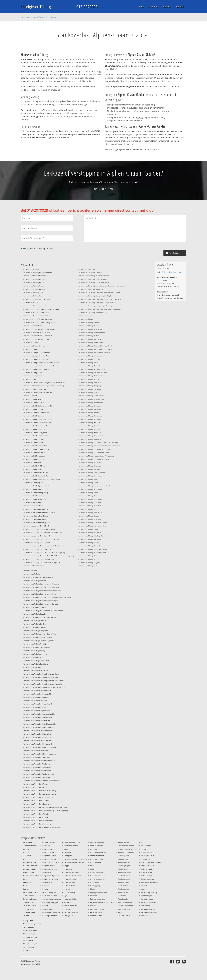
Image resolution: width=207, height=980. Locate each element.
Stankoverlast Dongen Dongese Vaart (36, 359)
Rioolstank (122, 896)
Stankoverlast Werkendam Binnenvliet (37, 691)
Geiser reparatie (48, 909)
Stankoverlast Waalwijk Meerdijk (35, 644)
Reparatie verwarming (126, 846)
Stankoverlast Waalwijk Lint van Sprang (37, 637)
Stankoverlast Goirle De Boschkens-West (38, 423)
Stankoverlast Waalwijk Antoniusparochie (38, 577)
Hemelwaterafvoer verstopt (74, 862)
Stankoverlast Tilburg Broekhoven (90, 342)
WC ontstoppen (28, 947)
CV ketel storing (28, 909)
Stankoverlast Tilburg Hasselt (88, 412)
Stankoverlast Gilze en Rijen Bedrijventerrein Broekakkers (44, 382)
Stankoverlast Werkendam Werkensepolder (39, 774)
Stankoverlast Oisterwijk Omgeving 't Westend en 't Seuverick (100, 292)
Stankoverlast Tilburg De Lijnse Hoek (91, 369)
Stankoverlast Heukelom (32, 502)
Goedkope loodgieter (50, 916)
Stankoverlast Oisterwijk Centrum (90, 272)
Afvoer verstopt (28, 849)
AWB (24, 859)
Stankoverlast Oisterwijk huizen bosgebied (93, 276)
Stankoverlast (146, 846)
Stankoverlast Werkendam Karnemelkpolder (39, 714)
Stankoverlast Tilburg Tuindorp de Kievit (92, 536)
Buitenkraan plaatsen (31, 892)
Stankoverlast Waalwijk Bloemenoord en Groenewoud (43, 611)
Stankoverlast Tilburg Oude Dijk (89, 506)
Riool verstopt (123, 886)
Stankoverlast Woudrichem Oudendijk (37, 804)
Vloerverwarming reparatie (32, 924)
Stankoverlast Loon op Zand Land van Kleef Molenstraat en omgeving (48, 556)
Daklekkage (47, 872)
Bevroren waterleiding (31, 876)
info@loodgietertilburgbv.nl (171, 272)
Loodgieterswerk (96, 862)
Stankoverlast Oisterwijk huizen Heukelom (93, 279)
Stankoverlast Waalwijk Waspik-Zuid (36, 661)
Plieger (93, 889)
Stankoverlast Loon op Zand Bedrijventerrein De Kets (42, 532)
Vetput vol (145, 916)
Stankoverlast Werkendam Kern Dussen (37, 717)
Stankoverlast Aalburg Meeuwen (35, 289)
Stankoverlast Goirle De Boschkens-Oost (38, 419)
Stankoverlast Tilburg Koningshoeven (91, 472)
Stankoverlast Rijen (85, 316)
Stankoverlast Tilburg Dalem (88, 363)
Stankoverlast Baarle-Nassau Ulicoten (36, 339)
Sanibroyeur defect (125, 902)
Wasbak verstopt (29, 934)
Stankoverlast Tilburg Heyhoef (89, 429)
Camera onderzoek (30, 899)
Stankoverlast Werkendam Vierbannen (37, 764)
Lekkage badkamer (71, 912)
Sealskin (121, 912)
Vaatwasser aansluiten (149, 882)
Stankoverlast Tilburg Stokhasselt (90, 519)
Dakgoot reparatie (49, 856)
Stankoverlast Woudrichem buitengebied (38, 797)
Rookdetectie (123, 899)
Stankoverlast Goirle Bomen (33, 409)
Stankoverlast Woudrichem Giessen (36, 801)
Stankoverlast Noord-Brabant (33, 566)
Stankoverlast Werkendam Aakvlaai (36, 671)
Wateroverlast (28, 940)
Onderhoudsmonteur (98, 879)
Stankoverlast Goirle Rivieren (33, 469)
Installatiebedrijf (70, 886)
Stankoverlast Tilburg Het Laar (89, 423)
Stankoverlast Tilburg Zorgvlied (89, 562)
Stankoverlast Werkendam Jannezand (36, 711)
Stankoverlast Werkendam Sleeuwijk (36, 751)
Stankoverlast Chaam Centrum (34, 346)
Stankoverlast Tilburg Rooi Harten (90, 512)
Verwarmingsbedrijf (148, 909)
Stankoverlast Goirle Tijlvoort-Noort (36, 486)
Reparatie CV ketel (97, 909)
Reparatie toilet (124, 842)
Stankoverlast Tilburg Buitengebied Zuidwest (94, 352)
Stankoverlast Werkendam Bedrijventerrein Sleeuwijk (42, 684)
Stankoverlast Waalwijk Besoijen (35, 607)
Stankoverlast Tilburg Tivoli (88, 529)
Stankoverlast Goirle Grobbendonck (36, 449)
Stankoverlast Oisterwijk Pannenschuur (92, 312)
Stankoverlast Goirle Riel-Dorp (34, 466)
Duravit (45, 889)
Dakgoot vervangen (50, 869)
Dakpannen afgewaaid (51, 876)
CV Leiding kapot (29, 912)
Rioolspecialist (123, 892)
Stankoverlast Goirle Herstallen (34, 452)
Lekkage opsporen (97, 842)
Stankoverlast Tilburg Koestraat (89, 469)
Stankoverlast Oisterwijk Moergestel (91, 289)
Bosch (25, 886)
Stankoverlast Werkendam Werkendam (37, 771)
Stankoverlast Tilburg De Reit (88, 379)
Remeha (93, 906)
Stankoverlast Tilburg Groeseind (89, 406)
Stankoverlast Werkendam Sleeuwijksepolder (39, 754)
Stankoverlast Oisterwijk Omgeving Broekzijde (95, 296)
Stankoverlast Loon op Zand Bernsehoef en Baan (41, 539)
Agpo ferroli (27, 852)
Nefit (92, 869)
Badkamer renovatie (30, 866)
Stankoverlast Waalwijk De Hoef (34, 624)
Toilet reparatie (147, 872)
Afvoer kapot (27, 842)
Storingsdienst (146, 852)
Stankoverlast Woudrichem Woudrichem (38, 824)
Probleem (94, 896)
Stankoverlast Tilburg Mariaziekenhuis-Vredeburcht (97, 486)
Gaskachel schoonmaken (52, 899)
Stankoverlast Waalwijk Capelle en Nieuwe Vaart (40, 617)
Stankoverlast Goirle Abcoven (34, 402)
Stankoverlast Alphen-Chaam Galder (41, 17)
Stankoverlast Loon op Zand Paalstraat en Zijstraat (41, 562)
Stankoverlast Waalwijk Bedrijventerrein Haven (40, 594)
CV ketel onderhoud (30, 902)
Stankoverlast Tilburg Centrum (89, 359)
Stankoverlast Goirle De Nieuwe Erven (37, 436)
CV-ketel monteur (49, 842)
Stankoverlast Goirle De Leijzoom (35, 432)
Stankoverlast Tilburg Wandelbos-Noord (92, 549)
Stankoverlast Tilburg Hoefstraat (90, 432)
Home (23, 17)
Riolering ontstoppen (126, 852)
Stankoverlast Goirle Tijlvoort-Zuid (35, 489)
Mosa (92, 866)
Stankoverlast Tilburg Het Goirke (90, 419)
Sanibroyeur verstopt (126, 906)
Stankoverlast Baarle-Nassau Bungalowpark (39, 329)
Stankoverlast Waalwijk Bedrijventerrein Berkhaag (41, 584)
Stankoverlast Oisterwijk (87, 269)
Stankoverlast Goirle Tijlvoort (33, 483)
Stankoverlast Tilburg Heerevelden (90, 416)
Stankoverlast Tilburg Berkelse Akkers (91, 332)
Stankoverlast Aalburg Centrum (34, 276)
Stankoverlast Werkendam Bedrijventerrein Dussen (41, 674)
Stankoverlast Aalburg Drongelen (35, 279)
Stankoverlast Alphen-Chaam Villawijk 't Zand (39, 322)
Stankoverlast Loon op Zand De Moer (36, 543)
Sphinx (144, 842)
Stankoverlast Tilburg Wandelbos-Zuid (92, 552)
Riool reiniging (123, 882)
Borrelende (27, 882)
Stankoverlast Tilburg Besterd (88, 336)
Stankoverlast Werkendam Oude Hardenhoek (39, 747)
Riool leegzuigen (124, 866)
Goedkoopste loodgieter (51, 912)
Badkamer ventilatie (30, 869)
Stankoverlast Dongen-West (33, 376)
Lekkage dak (69, 916)
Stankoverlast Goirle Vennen (33, 496)
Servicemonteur (124, 916)
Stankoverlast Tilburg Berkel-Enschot (91, 329)
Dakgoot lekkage (49, 849)
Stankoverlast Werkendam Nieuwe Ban (37, 734)
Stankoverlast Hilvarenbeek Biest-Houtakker (39, 512)
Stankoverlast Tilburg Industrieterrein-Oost (93, 459)
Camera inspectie (29, 896)
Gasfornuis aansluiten (50, 896)
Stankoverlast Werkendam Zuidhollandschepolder (41, 781)
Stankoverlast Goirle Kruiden (33, 459)
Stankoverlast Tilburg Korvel (88, 479)
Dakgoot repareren (49, 859)
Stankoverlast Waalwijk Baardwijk (35, 581)
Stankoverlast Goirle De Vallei (34, 439)
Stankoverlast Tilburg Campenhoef (90, 356)
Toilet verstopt (146, 876)
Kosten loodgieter (71, 906)
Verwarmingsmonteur (149, 912)
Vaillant (144, 886)
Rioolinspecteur (124, 889)
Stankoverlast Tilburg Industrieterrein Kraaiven (95, 449)
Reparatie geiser (96, 912)
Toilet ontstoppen (148, 866)
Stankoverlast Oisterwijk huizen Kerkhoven (94, 282)
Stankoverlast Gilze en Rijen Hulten (36, 389)
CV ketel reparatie (29, 906)
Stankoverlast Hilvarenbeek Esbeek (36, 519)
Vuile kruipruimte (29, 927)
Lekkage (67, 909)
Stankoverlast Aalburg (31, 269)
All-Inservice (27, 856)
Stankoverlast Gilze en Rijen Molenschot (37, 392)
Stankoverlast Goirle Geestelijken (35, 446)
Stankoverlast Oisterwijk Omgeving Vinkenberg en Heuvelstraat (101, 306)
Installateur (68, 869)
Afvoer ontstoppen (30, 846)
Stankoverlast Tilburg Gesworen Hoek (92, 399)
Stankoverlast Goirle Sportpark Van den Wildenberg (42, 479)
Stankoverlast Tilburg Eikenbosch (90, 389)
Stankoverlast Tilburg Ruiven (88, 516)
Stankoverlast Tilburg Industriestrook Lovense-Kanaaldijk (99, 446)
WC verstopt (27, 950)
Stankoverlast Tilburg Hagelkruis (90, 409)
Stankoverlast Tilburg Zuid (87, 566)
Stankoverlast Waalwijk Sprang (34, 651)
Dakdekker (46, 846)
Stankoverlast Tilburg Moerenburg (90, 489)
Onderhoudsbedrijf (97, 876)
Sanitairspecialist (124, 909)
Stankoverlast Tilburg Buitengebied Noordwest (95, 349)
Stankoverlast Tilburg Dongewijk (90, 386)
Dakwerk (46, 886)
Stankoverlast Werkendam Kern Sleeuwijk (38, 727)
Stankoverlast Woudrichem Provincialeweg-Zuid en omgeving (45, 811)
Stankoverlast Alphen (31, 303)
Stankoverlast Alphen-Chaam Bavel (36, 306)
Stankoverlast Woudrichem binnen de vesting (39, 791)
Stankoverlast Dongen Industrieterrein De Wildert (41, 363)
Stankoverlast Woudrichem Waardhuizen (38, 821)
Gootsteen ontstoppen (73, 842)
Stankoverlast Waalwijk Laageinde (35, 631)
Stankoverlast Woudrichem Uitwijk (35, 817)
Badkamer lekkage (29, 862)
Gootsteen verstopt (71, 846)
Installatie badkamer (72, 872)
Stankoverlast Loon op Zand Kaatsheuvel (38, 549)
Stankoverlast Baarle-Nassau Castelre (36, 332)
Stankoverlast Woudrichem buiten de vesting (39, 794)
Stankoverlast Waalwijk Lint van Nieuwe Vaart (40, 634)
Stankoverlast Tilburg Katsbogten (90, 466)
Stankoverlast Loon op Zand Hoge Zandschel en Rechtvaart (44, 546)
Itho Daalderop (70, 892)
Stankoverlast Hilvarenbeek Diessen (36, 516)
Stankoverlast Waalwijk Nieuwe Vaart (36, 647)
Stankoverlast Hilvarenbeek (33, 506)
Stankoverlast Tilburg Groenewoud (91, 402)
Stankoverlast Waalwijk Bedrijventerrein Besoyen (41, 587)
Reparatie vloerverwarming (128, 849)
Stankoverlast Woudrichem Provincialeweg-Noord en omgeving (46, 807)
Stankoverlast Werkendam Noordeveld (37, 741)
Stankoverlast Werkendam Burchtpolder (37, 694)
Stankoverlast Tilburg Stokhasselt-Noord (93, 522)
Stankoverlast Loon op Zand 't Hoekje (37, 526)
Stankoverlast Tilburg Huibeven (89, 439)
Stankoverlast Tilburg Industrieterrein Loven (94, 452)
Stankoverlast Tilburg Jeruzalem (89, 462)
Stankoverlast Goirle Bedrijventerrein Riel (38, 406)
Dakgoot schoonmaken (51, 862)
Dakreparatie (47, 882)
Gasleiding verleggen (50, 902)
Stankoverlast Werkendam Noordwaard (37, 744)
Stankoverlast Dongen (31, 349)
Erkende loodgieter (49, 892)
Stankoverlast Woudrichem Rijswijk (36, 814)
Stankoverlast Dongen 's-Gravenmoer (36, 352)
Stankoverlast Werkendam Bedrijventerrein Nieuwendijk (43, 681)
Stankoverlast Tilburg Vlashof (88, 543)
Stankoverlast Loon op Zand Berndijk (36, 536)
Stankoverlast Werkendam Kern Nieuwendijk (39, 724)
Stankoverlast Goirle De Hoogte (34, 429)
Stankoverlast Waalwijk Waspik (34, 657)
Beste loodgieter (29, 872)
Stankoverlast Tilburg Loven (88, 483)
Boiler (25, 879)
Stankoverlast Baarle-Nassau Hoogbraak (37, 336)
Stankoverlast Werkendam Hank (34, 707)
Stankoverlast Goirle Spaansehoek (35, 472)
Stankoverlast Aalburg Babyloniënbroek (37, 272)
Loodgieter (94, 849)
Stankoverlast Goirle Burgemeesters (36, 412)
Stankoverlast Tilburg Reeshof (89, 509)
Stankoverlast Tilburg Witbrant (89, 559)
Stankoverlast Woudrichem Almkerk (36, 784)
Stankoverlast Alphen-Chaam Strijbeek (37, 316)
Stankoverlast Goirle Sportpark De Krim (37, 476)
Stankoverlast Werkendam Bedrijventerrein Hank (41, 677)
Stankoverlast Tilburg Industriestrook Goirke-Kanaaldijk (98, 442)
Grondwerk (68, 852)
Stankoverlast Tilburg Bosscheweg (90, 339)
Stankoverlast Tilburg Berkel (88, 326)
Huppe (67, 866)
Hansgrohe (68, 856)
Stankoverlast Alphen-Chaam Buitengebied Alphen (41, 309)
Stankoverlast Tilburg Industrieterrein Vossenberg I (96, 456)
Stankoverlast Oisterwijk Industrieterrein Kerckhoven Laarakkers (101, 286)
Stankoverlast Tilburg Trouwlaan (90, 532)
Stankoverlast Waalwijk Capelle (34, 614)
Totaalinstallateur (148, 879)
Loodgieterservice (97, 859)
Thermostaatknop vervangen (152, 862)
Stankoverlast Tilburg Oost (87, 496)
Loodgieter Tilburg (36, 7)
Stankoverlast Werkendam (32, 667)
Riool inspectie (123, 862)
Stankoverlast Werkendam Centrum (36, 697)
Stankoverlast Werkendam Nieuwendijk (37, 737)
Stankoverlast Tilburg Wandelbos (90, 546)
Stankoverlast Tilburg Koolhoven (90, 476)
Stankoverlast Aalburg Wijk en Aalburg (37, 299)
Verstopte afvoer (147, 899)
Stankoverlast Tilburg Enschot (89, 392)
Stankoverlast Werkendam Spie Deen (36, 757)
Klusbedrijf (68, 902)
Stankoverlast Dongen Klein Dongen (36, 369)
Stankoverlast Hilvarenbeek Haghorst (36, 522)
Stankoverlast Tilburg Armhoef (89, 322)
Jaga (66, 896)
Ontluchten (94, 882)
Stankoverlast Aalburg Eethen (34, 282)
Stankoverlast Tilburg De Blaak (89, 366)
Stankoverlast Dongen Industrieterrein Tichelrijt (40, 366)
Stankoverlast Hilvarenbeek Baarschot (37, 509)
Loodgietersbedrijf (97, 856)
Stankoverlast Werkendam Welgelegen (37, 767)
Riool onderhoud (124, 872)
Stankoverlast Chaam (30, 342)
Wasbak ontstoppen (30, 930)
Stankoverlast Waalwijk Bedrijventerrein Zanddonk (41, 604)
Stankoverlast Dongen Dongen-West (36, 356)
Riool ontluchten (124, 876)
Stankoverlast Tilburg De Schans (89, 382)
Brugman (26, 889)
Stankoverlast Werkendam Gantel (35, 701)
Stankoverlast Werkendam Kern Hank (36, 721)
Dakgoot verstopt (49, 866)
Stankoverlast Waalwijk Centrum (35, 621)
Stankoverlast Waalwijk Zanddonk (35, 664)
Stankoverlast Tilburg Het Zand (89, 426)
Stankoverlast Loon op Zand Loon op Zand (39, 559)
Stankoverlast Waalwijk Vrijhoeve (35, 654)
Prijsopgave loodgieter (99, 892)
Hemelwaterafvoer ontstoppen (75, 859)
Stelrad (144, 849)
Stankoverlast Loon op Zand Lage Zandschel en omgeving (44, 552)
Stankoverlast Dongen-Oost (33, 372)
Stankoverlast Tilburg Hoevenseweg (91, 436)
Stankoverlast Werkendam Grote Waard (37, 704)
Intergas (67, 889)
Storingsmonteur (147, 856)
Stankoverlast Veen (30, 571)
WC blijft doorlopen (30, 944)
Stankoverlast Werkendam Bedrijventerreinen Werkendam (44, 687)
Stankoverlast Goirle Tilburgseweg (35, 492)
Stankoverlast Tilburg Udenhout (89, 539)
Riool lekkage (123, 869)
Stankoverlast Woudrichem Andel (35, 787)
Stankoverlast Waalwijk (31, 574)
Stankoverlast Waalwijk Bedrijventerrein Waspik (40, 601)
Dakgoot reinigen (49, 852)
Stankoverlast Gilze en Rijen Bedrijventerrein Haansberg (43, 386)
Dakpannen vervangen (51, 879)
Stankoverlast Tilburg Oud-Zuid (89, 502)
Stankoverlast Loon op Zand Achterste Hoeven (40, 529)
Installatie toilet (70, 882)
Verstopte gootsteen (149, 902)
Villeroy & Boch (28, 920)
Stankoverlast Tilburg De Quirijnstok (91, 376)
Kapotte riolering (70, 899)
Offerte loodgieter (97, 872)
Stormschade (146, 859)
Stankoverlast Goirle (30, 396)
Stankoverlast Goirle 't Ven (32, 399)
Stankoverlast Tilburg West (87, 556)
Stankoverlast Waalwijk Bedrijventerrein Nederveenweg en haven (47, 597)
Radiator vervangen (97, 899)
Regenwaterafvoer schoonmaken (102, 902)
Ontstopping (95, 886)
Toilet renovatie (147, 869)
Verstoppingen (147, 896)
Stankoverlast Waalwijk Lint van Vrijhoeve (38, 641)
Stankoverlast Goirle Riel (32, 462)
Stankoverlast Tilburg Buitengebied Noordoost (95, 346)
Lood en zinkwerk (97, 846)
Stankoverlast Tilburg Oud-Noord (90, 499)
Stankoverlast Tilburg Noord (88, 492)
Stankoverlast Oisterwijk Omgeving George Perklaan (97, 303)
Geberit (45, 906)
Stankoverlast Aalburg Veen (33, 296)
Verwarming (146, 906)
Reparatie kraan (96, 916)
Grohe (66, 849)
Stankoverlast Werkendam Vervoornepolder (39, 761)
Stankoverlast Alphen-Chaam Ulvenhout (38, 319)
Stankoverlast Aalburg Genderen (35, 286)
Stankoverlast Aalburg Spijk (33, 292)
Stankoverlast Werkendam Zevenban (36, 777)
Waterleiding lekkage (30, 937)
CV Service (26, 916)
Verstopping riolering (149, 892)
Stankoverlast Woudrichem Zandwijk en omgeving (41, 827)
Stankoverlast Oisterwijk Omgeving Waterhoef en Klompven (100, 309)
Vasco (143, 889)
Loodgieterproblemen (98, 852)
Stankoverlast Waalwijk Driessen (35, 627)
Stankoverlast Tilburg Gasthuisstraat (91, 396)
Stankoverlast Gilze (30, 379)
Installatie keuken (71, 879)
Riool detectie (123, 859)
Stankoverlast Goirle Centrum (34, 416)
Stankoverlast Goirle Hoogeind (34, 456)
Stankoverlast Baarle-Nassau (33, 326)
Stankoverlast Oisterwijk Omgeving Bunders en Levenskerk (99, 299)
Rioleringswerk (123, 856)
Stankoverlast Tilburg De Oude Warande (92, 372)
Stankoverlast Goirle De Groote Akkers (37, 426)
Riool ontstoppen (124, 879)
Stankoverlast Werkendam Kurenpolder (37, 731)
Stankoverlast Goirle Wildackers (34, 499)
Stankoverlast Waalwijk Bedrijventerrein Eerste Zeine (42, 591)
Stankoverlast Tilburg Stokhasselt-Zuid (92, 526)
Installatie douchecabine (73, 876)
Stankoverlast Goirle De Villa (33, 442)
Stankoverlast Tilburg (85, 319)
